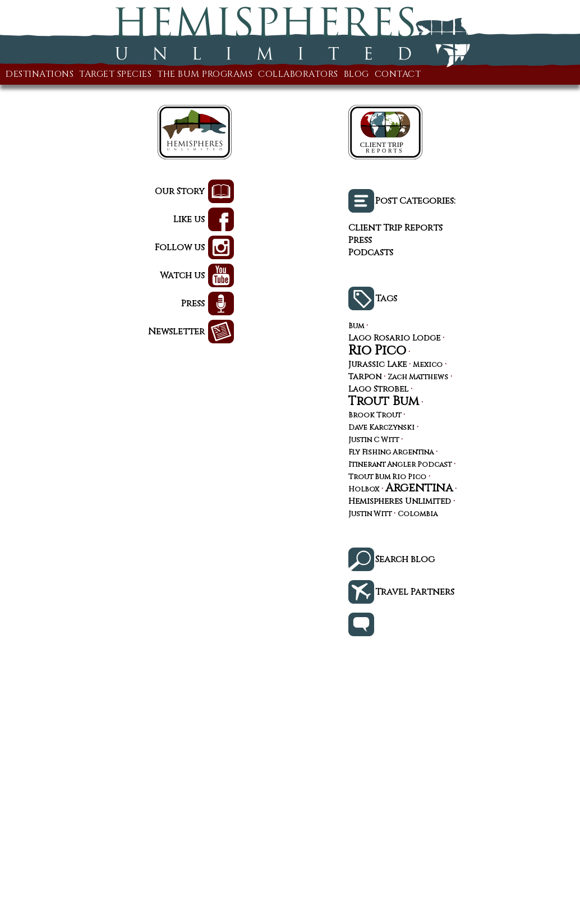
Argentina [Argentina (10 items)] (419, 488)
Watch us (182, 275)
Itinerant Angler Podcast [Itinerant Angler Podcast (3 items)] (400, 465)
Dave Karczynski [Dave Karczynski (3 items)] (381, 428)
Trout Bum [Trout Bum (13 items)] (384, 401)
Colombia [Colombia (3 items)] (418, 515)
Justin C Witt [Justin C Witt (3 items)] (374, 441)
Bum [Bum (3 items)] (356, 327)
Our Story (180, 191)
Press (193, 304)
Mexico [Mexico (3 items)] (428, 366)
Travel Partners (415, 592)
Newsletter (176, 332)
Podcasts (371, 252)
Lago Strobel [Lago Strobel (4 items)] (378, 389)
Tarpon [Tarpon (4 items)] (365, 377)
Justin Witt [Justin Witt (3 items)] (370, 515)
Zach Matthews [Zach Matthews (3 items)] (418, 378)
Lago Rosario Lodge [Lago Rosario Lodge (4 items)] (394, 338)
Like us (189, 219)
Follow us (180, 247)
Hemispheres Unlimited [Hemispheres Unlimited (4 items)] (400, 502)
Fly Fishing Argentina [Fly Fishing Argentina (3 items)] (391, 453)
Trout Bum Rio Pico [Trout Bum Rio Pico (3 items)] (387, 478)
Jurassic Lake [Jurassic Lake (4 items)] (378, 365)
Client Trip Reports (395, 228)
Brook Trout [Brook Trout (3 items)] (375, 416)
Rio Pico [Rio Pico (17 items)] (377, 351)
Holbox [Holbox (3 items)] (364, 490)
